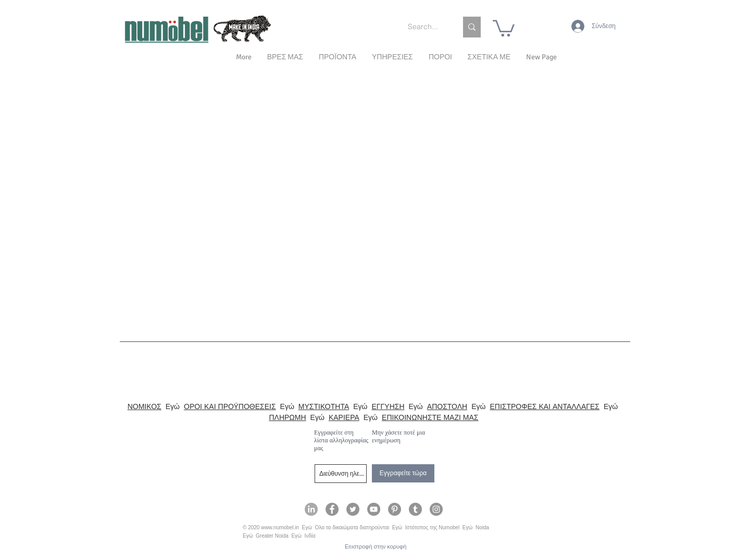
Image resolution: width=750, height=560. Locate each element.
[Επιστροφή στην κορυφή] (376, 547)
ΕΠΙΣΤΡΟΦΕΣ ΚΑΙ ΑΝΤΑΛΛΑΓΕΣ (545, 406)
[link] (504, 27)
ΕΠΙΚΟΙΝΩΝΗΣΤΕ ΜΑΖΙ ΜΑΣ (430, 417)
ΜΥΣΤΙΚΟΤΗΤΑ (324, 406)
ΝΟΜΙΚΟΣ (145, 406)
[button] (489, 57)
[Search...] (424, 27)
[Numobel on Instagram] (436, 509)
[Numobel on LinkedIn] (311, 509)
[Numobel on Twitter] (353, 509)
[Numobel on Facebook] (332, 509)
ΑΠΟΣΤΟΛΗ (447, 406)
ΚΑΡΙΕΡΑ (344, 417)
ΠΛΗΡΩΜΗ (287, 417)
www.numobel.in (280, 527)
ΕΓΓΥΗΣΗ (388, 406)
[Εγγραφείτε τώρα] (403, 473)
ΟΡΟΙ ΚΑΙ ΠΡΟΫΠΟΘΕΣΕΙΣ (230, 406)
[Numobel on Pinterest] (395, 509)
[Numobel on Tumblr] (415, 509)
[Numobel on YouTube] (374, 509)
